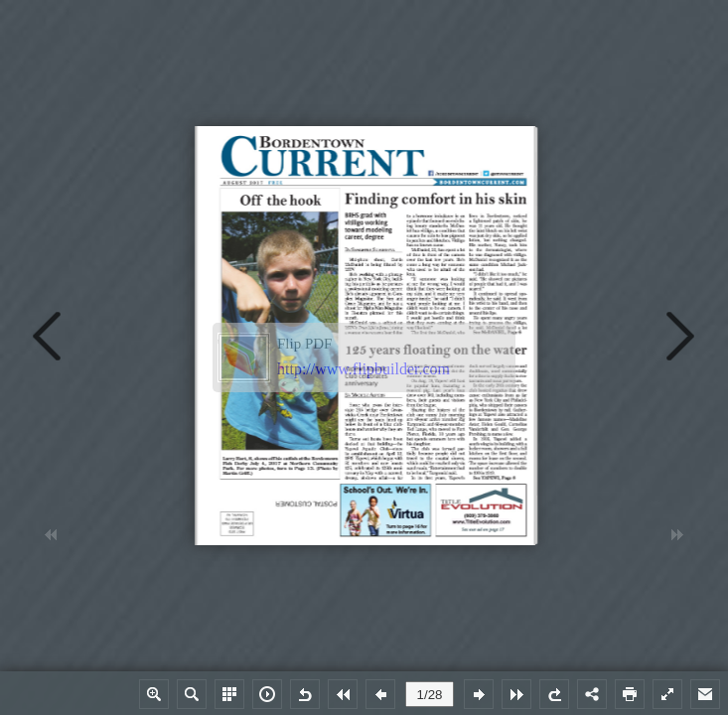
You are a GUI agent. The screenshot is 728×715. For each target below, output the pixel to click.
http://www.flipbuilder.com (364, 369)
